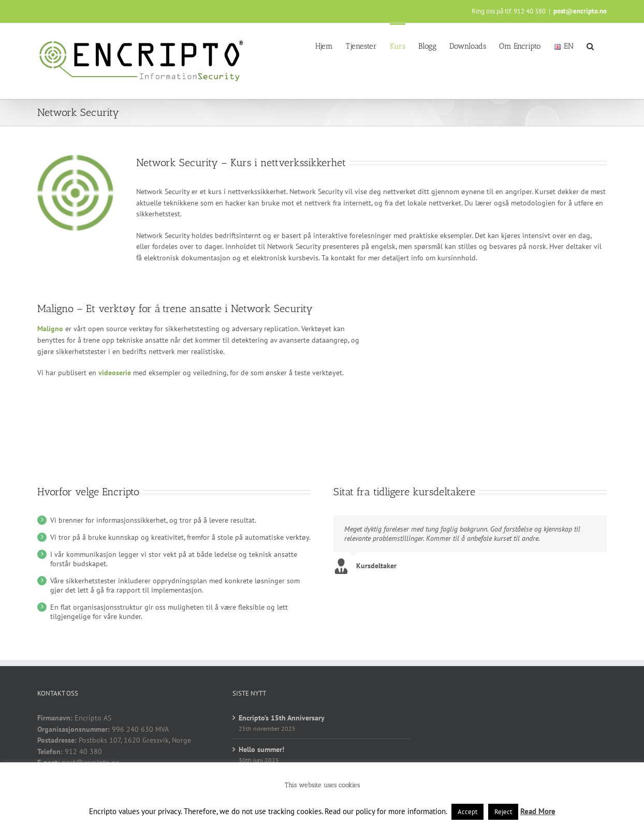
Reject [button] (503, 812)
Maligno (50, 329)
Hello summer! (261, 749)
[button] (590, 46)
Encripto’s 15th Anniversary (282, 718)
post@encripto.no (580, 11)
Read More (538, 811)
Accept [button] (467, 812)
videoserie (115, 373)
